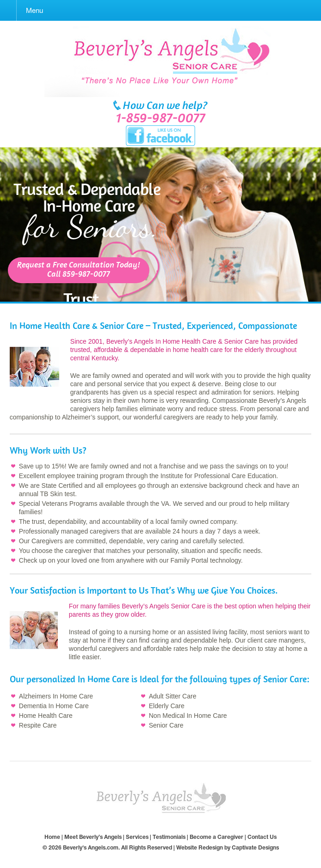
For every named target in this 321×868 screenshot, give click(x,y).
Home (52, 837)
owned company (213, 522)
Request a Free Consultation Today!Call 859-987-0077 (79, 270)
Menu (34, 10)
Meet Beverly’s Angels (93, 837)
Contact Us (262, 837)
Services (137, 837)
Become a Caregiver (216, 837)
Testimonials (169, 837)
